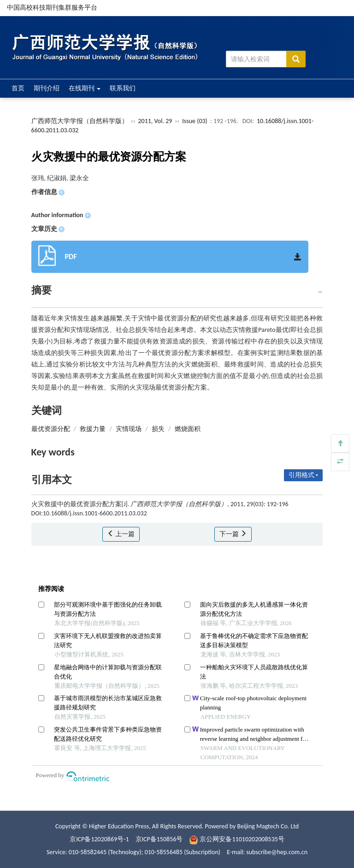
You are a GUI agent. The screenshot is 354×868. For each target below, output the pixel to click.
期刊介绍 (47, 88)
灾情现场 (129, 429)
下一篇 (233, 534)
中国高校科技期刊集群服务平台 (52, 8)
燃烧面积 (188, 429)
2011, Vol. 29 (156, 121)
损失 (158, 429)
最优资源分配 (51, 429)
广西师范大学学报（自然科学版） (80, 121)
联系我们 (123, 88)
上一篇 (121, 534)
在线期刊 (85, 88)
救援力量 (93, 429)
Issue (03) (195, 121)
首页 (18, 88)
